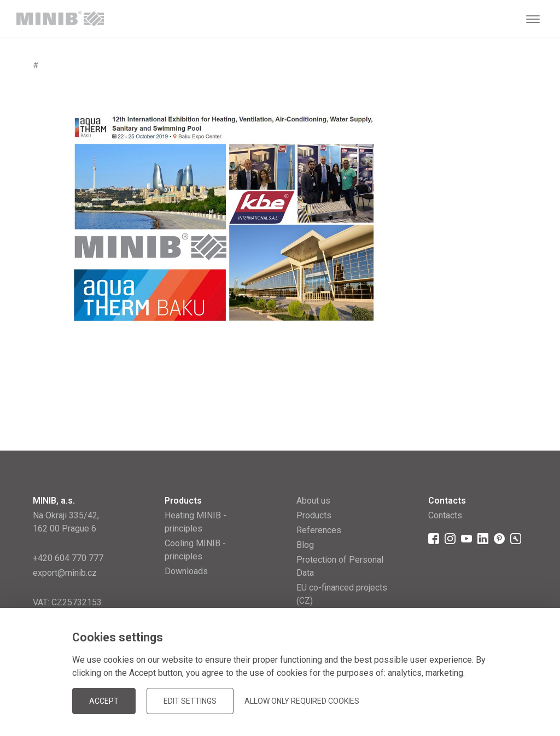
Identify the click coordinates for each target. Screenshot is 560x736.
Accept (104, 701)
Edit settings (190, 701)
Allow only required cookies (302, 701)
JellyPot (509, 700)
